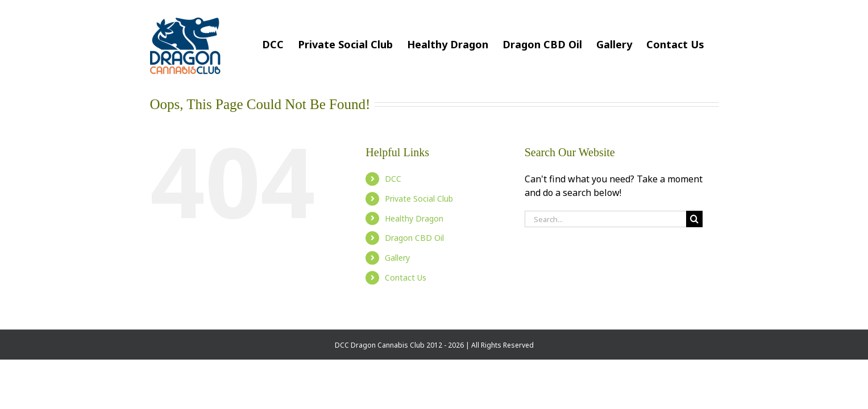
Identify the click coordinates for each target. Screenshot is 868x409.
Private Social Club (419, 199)
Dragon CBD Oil (414, 238)
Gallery (397, 258)
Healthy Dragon (414, 218)
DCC (393, 179)
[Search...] (605, 219)
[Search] (694, 219)
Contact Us (406, 277)
